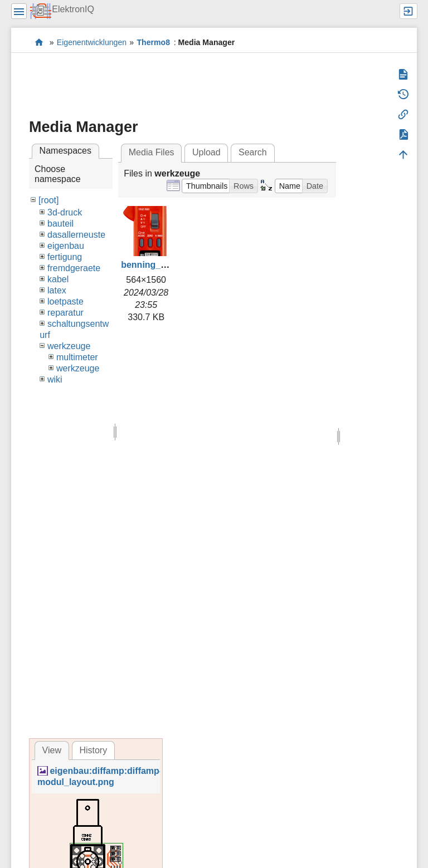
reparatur (65, 313)
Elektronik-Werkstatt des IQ (39, 42)
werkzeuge (69, 346)
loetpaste (65, 301)
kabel (58, 279)
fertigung (65, 257)
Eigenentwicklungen (92, 42)
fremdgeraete (74, 268)
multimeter (77, 357)
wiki (55, 379)
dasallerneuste (76, 235)
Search (253, 152)
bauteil (60, 224)
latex (57, 290)
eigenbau (66, 246)
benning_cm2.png (159, 265)
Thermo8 (154, 42)
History (93, 750)
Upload (206, 152)
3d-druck (65, 212)
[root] (48, 200)
